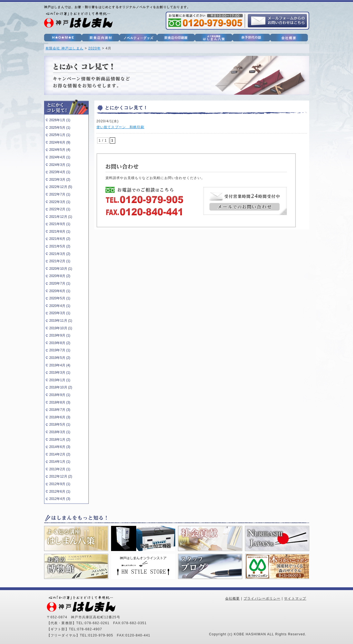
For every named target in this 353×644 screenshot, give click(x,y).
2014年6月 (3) (60, 447)
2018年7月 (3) (60, 410)
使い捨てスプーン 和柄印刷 (121, 127)
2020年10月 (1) (61, 269)
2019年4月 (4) (60, 365)
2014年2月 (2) (60, 454)
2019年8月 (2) (60, 343)
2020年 (94, 48)
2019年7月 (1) (60, 350)
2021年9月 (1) (60, 224)
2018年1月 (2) (60, 440)
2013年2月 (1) (60, 469)
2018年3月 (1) (60, 432)
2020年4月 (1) (60, 306)
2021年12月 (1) (61, 217)
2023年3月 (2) (60, 180)
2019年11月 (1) (61, 321)
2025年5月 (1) (60, 128)
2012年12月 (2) (61, 476)
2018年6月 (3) (60, 417)
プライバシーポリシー (262, 598)
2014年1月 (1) (60, 462)
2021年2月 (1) (60, 261)
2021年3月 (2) (60, 254)
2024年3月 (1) (60, 165)
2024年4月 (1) (60, 157)
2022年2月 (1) (60, 209)
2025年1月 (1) (60, 135)
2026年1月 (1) (60, 120)
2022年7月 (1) (60, 194)
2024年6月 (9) (60, 142)
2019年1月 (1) (60, 380)
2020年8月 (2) (60, 276)
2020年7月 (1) (60, 283)
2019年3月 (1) (60, 373)
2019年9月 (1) (60, 335)
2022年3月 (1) (60, 202)
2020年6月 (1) (60, 291)
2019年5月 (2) (60, 358)
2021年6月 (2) (60, 239)
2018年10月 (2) (61, 387)
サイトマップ (295, 598)
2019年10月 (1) (61, 328)
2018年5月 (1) (60, 424)
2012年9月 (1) (60, 484)
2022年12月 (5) (61, 187)
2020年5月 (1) (60, 298)
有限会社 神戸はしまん (65, 48)
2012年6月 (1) (60, 492)
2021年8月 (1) (60, 232)
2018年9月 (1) (60, 395)
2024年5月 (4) (60, 150)
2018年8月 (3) (60, 402)
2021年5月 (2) (60, 246)
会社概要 (233, 598)
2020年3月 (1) (60, 313)
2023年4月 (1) (60, 172)
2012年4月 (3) (60, 499)
